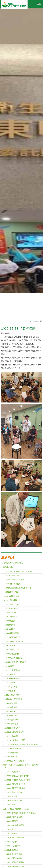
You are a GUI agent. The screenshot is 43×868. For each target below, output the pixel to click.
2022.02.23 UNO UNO (11, 728)
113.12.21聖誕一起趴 (11, 604)
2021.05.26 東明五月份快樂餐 (14, 788)
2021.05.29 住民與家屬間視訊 (14, 784)
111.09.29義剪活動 (10, 715)
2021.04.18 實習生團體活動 (13, 838)
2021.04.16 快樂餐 (10, 842)
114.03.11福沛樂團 (10, 600)
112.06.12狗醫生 (9, 691)
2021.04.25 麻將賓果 (10, 821)
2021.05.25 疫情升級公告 (12, 792)
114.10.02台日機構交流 (12, 584)
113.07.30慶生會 (9, 621)
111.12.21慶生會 (9, 711)
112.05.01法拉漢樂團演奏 (12, 699)
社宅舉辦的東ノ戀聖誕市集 (13, 563)
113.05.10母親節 (9, 629)
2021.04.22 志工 (9, 829)
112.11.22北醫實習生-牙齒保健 (14, 662)
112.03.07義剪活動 (10, 707)
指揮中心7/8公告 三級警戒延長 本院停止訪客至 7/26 (21, 766)
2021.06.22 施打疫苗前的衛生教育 (16, 776)
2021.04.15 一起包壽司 (11, 846)
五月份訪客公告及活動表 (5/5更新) (16, 809)
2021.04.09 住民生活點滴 (12, 858)
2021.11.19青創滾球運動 (12, 748)
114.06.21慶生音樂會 (11, 592)
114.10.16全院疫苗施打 (12, 575)
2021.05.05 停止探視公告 (12, 801)
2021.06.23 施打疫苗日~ (12, 772)
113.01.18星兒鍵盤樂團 (12, 637)
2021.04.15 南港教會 (10, 850)
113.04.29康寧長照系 (11, 633)
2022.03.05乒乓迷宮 (10, 724)
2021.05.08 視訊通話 (10, 796)
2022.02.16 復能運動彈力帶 (13, 732)
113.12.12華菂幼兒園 (11, 650)
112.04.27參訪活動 (10, 703)
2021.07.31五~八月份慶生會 (13, 761)
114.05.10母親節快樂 (11, 596)
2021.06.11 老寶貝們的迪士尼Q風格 (16, 780)
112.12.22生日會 (9, 646)
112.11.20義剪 (8, 666)
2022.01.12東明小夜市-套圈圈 (14, 740)
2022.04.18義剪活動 (10, 720)
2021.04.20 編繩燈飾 (10, 833)
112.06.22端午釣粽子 (11, 687)
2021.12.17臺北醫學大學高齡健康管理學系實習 (21, 744)
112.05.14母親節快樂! (11, 695)
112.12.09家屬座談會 (11, 654)
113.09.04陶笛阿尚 (10, 613)
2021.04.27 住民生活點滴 (12, 817)
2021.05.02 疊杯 (9, 805)
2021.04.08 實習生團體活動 (13, 862)
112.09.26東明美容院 (11, 678)
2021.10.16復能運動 (10, 753)
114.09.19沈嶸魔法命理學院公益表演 (17, 588)
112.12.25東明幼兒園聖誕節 (13, 641)
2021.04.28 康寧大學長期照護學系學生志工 (19, 813)
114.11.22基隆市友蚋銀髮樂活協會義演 (18, 571)
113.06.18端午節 (9, 625)
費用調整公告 (8, 567)
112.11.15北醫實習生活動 (12, 670)
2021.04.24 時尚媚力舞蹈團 (13, 825)
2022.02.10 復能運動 (10, 736)
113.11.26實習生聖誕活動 (12, 608)
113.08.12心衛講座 (10, 617)
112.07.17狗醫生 (9, 683)
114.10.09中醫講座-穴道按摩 (14, 580)
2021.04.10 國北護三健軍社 (13, 854)
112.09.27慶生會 (9, 674)
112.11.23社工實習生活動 (12, 658)
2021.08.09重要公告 (10, 757)
